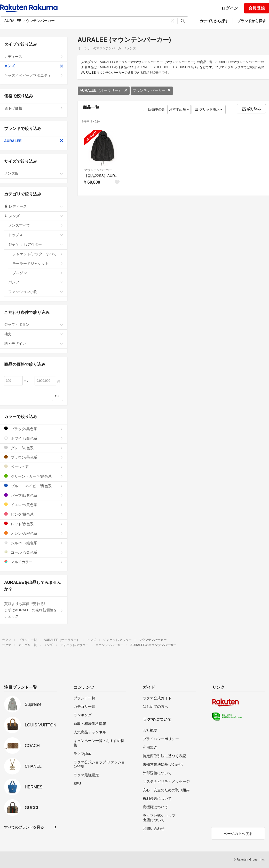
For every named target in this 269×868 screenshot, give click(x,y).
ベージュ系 (34, 467)
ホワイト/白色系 (34, 438)
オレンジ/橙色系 (34, 533)
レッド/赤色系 (34, 524)
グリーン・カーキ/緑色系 (34, 476)
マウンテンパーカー (152, 90)
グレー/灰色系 (34, 448)
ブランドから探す (251, 21)
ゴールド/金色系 (34, 552)
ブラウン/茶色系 (34, 457)
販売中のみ (154, 109)
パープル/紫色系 (34, 495)
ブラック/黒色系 (34, 429)
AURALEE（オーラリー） (104, 90)
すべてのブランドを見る (24, 827)
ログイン (230, 8)
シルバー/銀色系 (34, 543)
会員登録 (257, 8)
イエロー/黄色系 (34, 505)
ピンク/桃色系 (34, 514)
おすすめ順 (179, 109)
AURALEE (34, 141)
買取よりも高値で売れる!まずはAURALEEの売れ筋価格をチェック (34, 610)
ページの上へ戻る (238, 834)
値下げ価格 (34, 108)
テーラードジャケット (38, 263)
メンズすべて (36, 225)
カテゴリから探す (214, 21)
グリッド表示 (209, 109)
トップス (36, 235)
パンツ (36, 282)
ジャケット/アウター (36, 244)
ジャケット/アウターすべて (38, 254)
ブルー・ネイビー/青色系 (34, 486)
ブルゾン (38, 273)
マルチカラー (34, 562)
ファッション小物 (36, 292)
